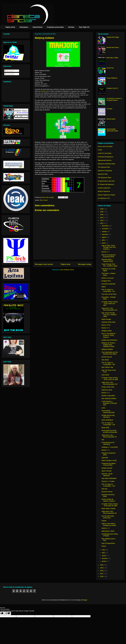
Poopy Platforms (112, 78)
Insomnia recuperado (108, 284)
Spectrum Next (103, 174)
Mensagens (9, 71)
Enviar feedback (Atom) (67, 270)
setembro (105, 234)
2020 (102, 565)
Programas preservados (55, 27)
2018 (102, 571)
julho (104, 240)
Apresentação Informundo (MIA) (112, 130)
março (104, 556)
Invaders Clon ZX (112, 88)
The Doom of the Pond (109, 294)
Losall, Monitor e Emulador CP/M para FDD (109, 403)
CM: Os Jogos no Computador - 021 (108, 290)
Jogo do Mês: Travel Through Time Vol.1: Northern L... (109, 247)
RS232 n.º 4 (105, 393)
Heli (103, 440)
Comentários (10, 74)
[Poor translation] (8, 613)
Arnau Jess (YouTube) (105, 146)
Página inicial (10, 27)
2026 (102, 209)
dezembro (105, 226)
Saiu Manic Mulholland (109, 478)
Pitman (104, 546)
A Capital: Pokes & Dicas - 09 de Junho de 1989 (110, 379)
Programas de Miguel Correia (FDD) (109, 464)
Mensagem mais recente (44, 264)
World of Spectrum (104, 191)
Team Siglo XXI (84, 27)
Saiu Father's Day (107, 367)
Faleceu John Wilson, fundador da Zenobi (109, 524)
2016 (102, 576)
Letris (103, 408)
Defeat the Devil (107, 390)
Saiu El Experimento (108, 543)
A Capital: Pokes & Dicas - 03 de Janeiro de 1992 (110, 304)
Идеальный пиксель (105, 160)
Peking (43, 91)
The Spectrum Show (105, 178)
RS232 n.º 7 (105, 252)
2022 (102, 220)
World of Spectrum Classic (107, 195)
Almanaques (24, 27)
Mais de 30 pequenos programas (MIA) (109, 256)
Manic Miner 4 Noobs (108, 509)
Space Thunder (107, 471)
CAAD (100, 150)
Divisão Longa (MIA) (108, 396)
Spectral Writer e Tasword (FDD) (107, 260)
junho (104, 243)
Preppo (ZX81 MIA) (108, 387)
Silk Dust (104, 489)
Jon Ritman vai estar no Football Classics (114, 99)
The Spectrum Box (104, 167)
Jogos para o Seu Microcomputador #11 (109, 309)
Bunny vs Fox (106, 325)
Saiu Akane (105, 360)
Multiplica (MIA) (107, 331)
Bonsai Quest (111, 119)
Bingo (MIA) (105, 428)
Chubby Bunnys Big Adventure (108, 416)
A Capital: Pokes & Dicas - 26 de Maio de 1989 (110, 505)
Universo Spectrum (104, 188)
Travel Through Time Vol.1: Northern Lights (109, 265)
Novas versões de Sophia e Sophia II (108, 500)
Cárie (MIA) (105, 375)
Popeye (104, 521)
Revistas (71, 27)
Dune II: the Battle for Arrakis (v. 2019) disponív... (108, 335)
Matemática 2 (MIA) (108, 531)
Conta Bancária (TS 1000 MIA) (108, 443)
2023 (102, 218)
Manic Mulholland (107, 420)
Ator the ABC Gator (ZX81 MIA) (108, 517)
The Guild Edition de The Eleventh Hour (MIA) (110, 353)
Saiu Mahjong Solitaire (109, 398)
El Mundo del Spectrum (106, 157)
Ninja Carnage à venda (109, 460)
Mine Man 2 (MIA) (112, 58)
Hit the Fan (110, 68)
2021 (41, 200)
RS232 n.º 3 (105, 450)
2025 (102, 212)
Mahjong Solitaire (107, 349)
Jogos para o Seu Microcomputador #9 (109, 436)
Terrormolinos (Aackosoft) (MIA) (108, 412)
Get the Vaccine (107, 357)
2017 (102, 574)
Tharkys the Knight (113, 37)
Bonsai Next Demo (113, 47)
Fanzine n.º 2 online (108, 481)
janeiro (104, 561)
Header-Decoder (107, 468)
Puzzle (46, 200)
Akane (104, 287)
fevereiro (105, 558)
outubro (105, 232)
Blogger (85, 600)
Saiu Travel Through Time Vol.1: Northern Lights (109, 315)
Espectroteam (38, 27)
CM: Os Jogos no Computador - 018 (108, 485)
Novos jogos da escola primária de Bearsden (109, 431)
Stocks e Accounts (108, 278)
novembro (105, 229)
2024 (102, 215)
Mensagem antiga (85, 264)
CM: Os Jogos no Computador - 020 (108, 363)
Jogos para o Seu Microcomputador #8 (109, 512)
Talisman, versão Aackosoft (107, 475)
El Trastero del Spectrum (106, 184)
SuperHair (105, 458)
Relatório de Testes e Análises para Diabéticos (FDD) (108, 345)
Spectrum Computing (105, 171)
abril (103, 553)
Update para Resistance (109, 340)
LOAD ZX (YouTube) (105, 153)
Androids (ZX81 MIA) (108, 322)
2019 (102, 568)
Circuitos (109, 109)
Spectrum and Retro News (106, 164)
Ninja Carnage (106, 319)
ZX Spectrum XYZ (104, 198)
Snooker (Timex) (107, 492)
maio (104, 550)
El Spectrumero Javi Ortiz (106, 181)
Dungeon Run (106, 281)
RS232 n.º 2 (105, 528)
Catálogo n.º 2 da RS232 (110, 447)
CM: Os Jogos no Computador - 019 (108, 424)
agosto (104, 237)
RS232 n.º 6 (105, 328)
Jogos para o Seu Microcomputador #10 (109, 383)
